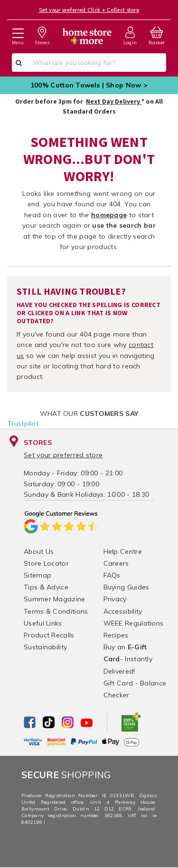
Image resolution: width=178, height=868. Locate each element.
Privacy (115, 599)
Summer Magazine (55, 599)
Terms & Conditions (56, 611)
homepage (109, 215)
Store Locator (46, 563)
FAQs (112, 575)
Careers (116, 563)
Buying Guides (126, 587)
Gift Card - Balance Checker (135, 689)
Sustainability (45, 647)
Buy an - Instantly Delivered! (128, 659)
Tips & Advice (46, 587)
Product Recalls (49, 635)
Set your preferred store (63, 455)
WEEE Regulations (134, 623)
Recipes (116, 635)
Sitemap (37, 575)
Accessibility (123, 611)
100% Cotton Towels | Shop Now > (89, 85)
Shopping (66, 775)
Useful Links (43, 623)
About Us (39, 551)
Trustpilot (23, 424)
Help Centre (123, 551)
